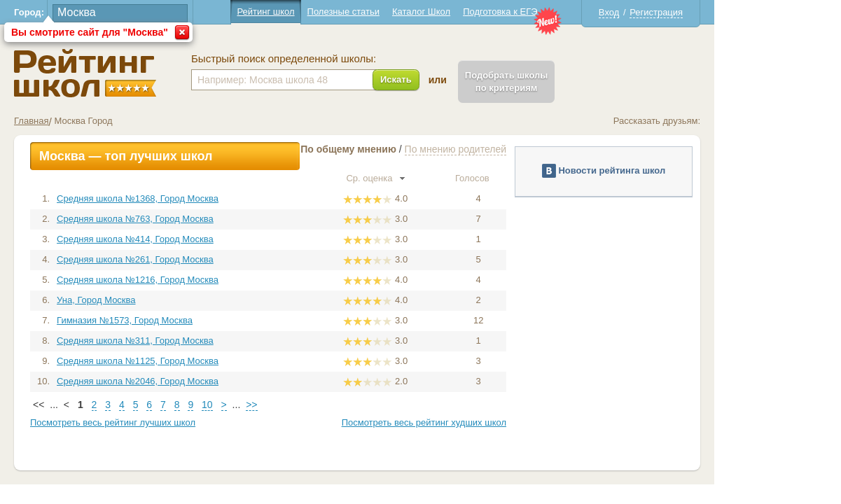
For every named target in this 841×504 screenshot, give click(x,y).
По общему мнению (412, 149)
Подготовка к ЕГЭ (564, 12)
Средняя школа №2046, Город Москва (201, 381)
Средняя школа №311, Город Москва (199, 341)
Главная (95, 121)
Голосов (541, 178)
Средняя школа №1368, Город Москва (201, 198)
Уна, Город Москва (160, 300)
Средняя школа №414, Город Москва (199, 239)
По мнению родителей (519, 149)
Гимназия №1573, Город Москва (188, 320)
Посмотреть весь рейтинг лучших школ (176, 422)
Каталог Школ (484, 12)
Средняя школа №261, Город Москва (199, 259)
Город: (93, 12)
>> (315, 405)
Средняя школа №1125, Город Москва (201, 361)
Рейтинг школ (329, 12)
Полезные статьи (406, 12)
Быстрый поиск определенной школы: (347, 59)
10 (271, 405)
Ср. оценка (439, 178)
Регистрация (720, 12)
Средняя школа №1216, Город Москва (201, 280)
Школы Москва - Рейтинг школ (149, 73)
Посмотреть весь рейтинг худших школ (487, 422)
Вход (672, 12)
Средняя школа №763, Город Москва (199, 219)
